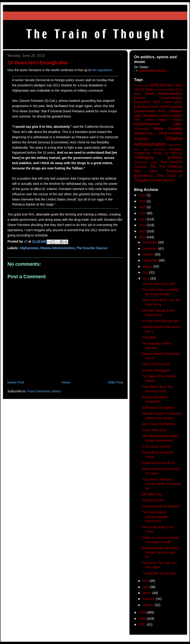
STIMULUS (142, 153)
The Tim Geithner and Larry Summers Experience (158, 171)
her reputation (102, 70)
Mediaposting (143, 133)
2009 (143, 612)
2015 (143, 207)
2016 (143, 201)
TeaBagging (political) (158, 157)
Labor (178, 124)
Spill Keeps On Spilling (158, 408)
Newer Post (16, 382)
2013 (143, 219)
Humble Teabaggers (156, 370)
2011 (143, 231)
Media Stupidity (168, 129)
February (149, 599)
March (147, 593)
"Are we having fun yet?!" (160, 284)
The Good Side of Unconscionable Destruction (155, 517)
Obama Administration (57, 248)
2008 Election (162, 85)
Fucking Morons (153, 500)
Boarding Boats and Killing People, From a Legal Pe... (160, 553)
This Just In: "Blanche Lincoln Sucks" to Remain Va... (162, 484)
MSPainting (141, 129)
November (150, 248)
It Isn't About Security (157, 446)
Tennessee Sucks (146, 162)
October (149, 254)
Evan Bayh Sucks (147, 107)
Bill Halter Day (152, 494)
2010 (143, 237)
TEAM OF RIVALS (168, 153)
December (150, 242)
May (146, 581)
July (146, 272)
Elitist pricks (173, 102)
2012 (143, 225)
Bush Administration (164, 94)
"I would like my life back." (160, 573)
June (146, 278)
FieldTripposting (171, 107)
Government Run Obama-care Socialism (158, 113)
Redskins (176, 149)
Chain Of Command (156, 364)
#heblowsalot (141, 85)
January (149, 605)
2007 (143, 624)
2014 (143, 213)
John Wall (149, 337)
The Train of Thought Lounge (158, 178)
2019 (143, 195)
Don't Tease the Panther (159, 424)
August (148, 266)
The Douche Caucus (92, 248)
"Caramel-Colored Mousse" (161, 506)
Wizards (168, 180)
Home (66, 382)
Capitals (140, 98)
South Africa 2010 (154, 430)
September (151, 260)
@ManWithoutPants (153, 71)
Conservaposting (171, 98)
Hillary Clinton (171, 120)
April (146, 587)
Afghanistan (29, 248)
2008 (143, 619)
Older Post (116, 382)
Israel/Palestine (147, 124)
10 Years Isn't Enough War (161, 321)
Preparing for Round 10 (158, 463)
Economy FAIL (147, 102)
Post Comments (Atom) (44, 391)
